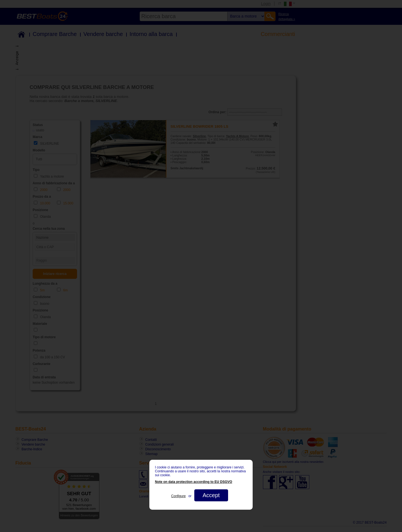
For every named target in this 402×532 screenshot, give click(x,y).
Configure (178, 496)
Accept (211, 495)
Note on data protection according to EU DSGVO (194, 482)
